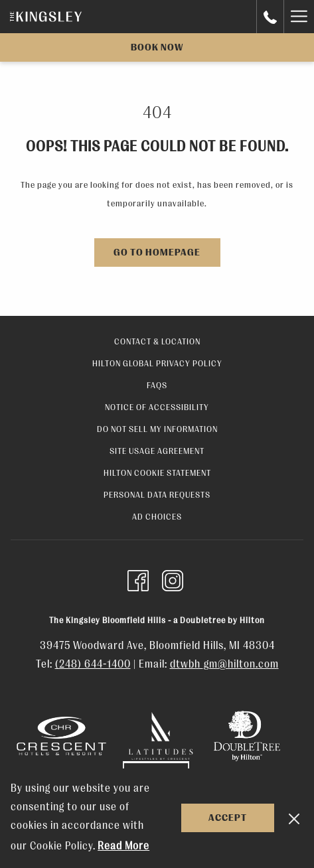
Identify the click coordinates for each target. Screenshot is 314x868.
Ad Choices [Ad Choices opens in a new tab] (157, 517)
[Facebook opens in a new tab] (138, 580)
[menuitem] (157, 343)
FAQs (157, 385)
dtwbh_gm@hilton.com (224, 664)
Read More (123, 846)
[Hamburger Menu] (299, 17)
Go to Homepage (157, 253)
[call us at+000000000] (270, 16)
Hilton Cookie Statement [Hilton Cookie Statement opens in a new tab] (157, 473)
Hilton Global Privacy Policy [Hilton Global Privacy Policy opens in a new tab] (157, 363)
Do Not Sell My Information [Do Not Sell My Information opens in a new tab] (157, 429)
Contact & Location (157, 341)
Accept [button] (228, 818)
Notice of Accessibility (157, 407)
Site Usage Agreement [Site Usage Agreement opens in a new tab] (157, 451)
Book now (157, 47)
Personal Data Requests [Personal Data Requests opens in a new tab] (157, 495)
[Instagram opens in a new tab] (173, 580)
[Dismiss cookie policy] (294, 818)
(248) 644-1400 (93, 664)
